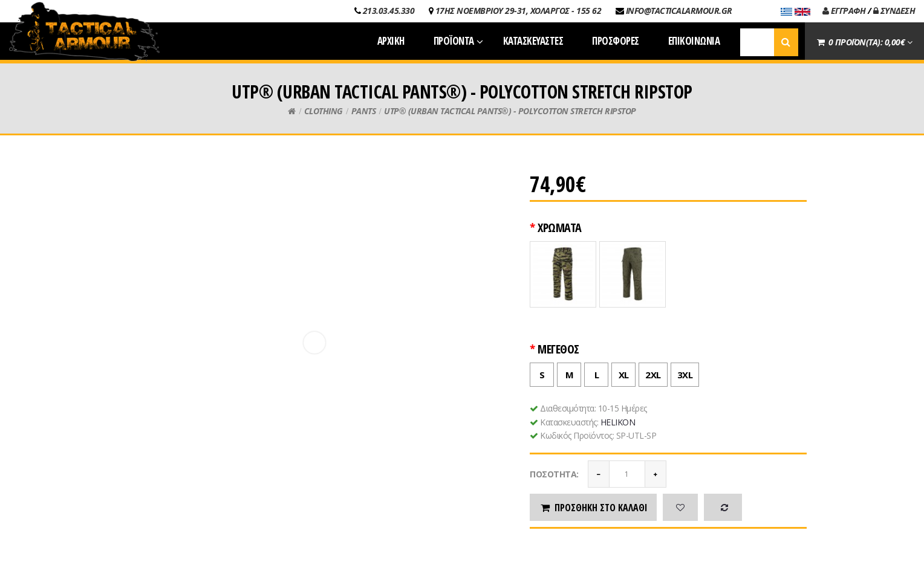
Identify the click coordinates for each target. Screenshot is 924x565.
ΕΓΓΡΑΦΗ (844, 11)
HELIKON (618, 422)
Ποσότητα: (554, 474)
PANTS (364, 111)
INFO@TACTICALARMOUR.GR (679, 11)
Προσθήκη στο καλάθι (593, 508)
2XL (650, 372)
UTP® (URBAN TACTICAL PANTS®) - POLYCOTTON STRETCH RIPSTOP (510, 111)
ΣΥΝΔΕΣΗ (894, 11)
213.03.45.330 (389, 11)
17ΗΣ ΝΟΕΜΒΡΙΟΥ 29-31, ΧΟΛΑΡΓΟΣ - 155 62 (519, 11)
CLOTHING (324, 111)
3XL (682, 372)
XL (620, 372)
